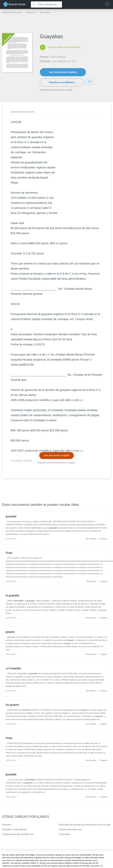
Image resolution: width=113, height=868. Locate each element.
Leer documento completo (63, 72)
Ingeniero (7, 825)
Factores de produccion (70, 829)
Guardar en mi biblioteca (62, 82)
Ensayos (31, 13)
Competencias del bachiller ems (18, 834)
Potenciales (65, 834)
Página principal (12, 13)
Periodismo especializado (15, 829)
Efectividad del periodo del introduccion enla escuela (85, 825)
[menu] (108, 4)
